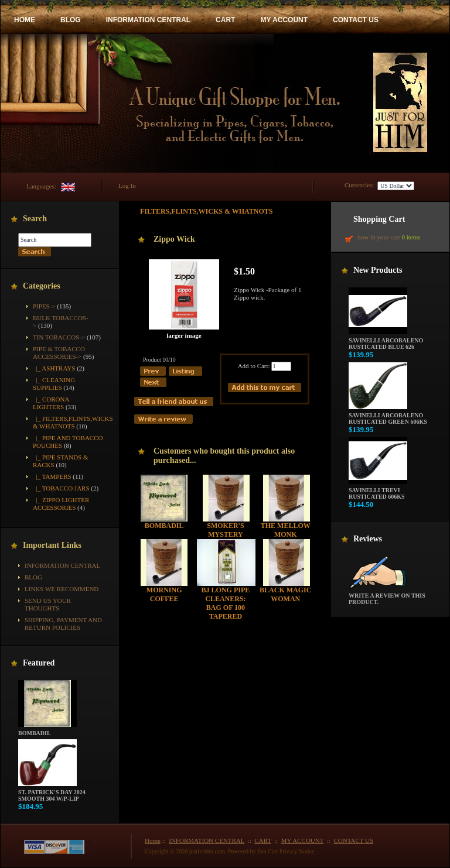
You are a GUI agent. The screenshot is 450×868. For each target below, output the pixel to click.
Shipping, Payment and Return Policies (63, 624)
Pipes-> (44, 306)
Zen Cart (267, 851)
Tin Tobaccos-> (59, 337)
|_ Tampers (52, 476)
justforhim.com (207, 851)
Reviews (368, 539)
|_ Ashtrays (54, 368)
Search (35, 219)
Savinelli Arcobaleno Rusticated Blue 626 (386, 341)
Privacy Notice (297, 851)
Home (153, 840)
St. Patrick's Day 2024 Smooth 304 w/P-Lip (52, 793)
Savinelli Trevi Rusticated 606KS (378, 491)
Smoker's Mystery (225, 530)
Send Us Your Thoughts (48, 604)
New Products (378, 270)
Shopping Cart (379, 219)
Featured (39, 663)
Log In (127, 186)
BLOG (71, 20)
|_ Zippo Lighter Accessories (61, 504)
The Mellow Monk (286, 530)
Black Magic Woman (285, 594)
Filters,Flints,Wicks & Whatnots (207, 211)
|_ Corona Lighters (51, 403)
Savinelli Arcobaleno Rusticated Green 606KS (388, 416)
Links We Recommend (62, 589)
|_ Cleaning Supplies (54, 384)
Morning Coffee (164, 594)
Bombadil (47, 730)
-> (59, 353)
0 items (411, 237)
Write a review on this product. (387, 596)
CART (225, 20)
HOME (25, 20)
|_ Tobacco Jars (61, 488)
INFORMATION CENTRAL (148, 20)
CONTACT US (356, 20)
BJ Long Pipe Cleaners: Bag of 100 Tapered (226, 603)
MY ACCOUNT (284, 20)
